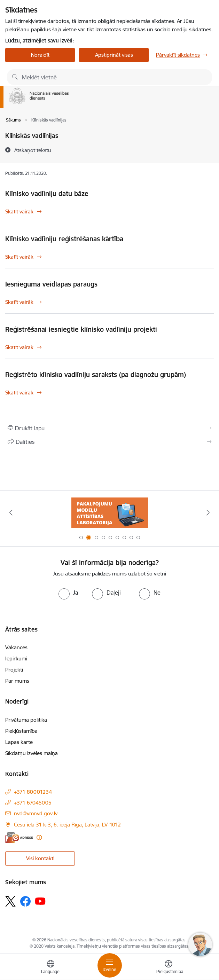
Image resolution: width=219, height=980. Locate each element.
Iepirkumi (16, 658)
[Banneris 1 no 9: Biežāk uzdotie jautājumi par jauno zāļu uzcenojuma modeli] (110, 513)
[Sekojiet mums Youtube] (40, 901)
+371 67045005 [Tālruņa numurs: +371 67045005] (33, 803)
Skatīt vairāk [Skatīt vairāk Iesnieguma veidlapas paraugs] (19, 302)
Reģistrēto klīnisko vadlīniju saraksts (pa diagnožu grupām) (96, 375)
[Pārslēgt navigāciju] (110, 965)
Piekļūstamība (21, 731)
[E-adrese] (19, 837)
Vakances (16, 647)
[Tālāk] (208, 512)
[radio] (68, 593)
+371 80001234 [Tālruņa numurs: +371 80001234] (33, 792)
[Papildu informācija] (39, 837)
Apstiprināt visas (114, 55)
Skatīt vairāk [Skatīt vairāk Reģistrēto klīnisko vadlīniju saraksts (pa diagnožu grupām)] (19, 393)
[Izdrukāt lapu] (109, 428)
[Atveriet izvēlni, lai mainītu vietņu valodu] (50, 968)
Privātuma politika (26, 720)
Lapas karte (19, 742)
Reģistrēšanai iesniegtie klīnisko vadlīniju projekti (81, 329)
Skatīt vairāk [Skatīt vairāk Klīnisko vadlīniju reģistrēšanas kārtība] (19, 257)
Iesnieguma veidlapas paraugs (51, 284)
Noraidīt (40, 55)
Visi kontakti (40, 858)
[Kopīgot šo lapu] (109, 442)
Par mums (17, 681)
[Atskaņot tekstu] (33, 150)
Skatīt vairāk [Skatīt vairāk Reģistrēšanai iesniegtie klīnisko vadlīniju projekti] (19, 347)
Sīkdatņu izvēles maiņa (32, 753)
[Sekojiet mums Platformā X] (10, 901)
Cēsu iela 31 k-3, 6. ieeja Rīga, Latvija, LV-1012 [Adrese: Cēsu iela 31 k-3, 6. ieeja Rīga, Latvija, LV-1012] (67, 825)
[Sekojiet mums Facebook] (25, 901)
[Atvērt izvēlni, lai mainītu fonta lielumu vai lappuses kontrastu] (169, 968)
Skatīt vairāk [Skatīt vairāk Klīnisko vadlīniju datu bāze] (19, 211)
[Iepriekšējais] (11, 512)
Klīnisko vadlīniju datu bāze (47, 194)
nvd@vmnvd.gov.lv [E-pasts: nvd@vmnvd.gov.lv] (36, 813)
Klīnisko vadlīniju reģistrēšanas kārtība (64, 239)
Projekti (14, 670)
